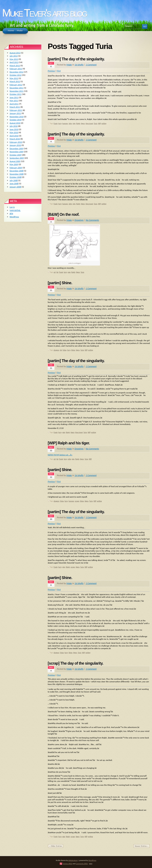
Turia (96, 123)
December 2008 (17, 171)
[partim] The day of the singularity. (76, 59)
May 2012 (14, 78)
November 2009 (17, 152)
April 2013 (14, 62)
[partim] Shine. (60, 283)
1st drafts (79, 65)
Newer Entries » (142, 846)
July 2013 (14, 56)
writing (104, 123)
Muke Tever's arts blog (44, 13)
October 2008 (16, 177)
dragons (56, 350)
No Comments (92, 220)
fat (57, 272)
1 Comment (91, 65)
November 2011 (17, 91)
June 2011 (14, 97)
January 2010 (15, 145)
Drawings (79, 220)
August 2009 (15, 161)
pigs (74, 123)
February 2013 (16, 69)
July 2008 (14, 180)
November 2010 (17, 117)
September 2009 (17, 158)
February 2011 (16, 110)
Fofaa (64, 350)
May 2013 (14, 59)
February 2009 (16, 168)
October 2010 (16, 120)
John (70, 123)
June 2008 (14, 183)
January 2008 (15, 187)
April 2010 (14, 136)
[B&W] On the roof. (64, 215)
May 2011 (14, 101)
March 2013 (15, 66)
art (55, 272)
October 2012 (16, 75)
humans (65, 123)
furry (60, 123)
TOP (91, 864)
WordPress (14, 217)
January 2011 (15, 113)
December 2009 (17, 148)
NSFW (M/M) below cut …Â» (60, 455)
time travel (89, 123)
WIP (99, 123)
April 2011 (14, 104)
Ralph (78, 123)
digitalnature (73, 860)
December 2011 (17, 88)
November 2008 (17, 174)
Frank (55, 123)
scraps (77, 501)
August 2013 (15, 53)
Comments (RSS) (82, 864)
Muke (69, 65)
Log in (12, 207)
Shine (73, 350)
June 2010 (14, 129)
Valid (15, 210)
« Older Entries (56, 846)
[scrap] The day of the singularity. (76, 663)
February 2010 (16, 142)
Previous (51, 71)
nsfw (69, 459)
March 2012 (15, 81)
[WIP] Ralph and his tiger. (69, 443)
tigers (83, 123)
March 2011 (15, 107)
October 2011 (16, 94)
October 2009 (16, 155)
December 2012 (17, 72)
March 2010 (15, 139)
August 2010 (15, 123)
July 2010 (14, 126)
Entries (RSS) (68, 864)
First (59, 71)
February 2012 (16, 85)
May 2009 (14, 164)
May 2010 (14, 132)
